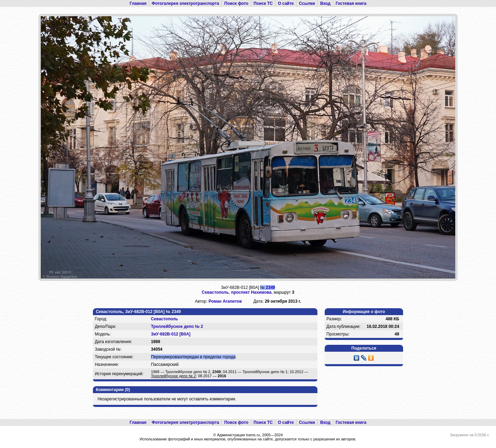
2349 (271, 288)
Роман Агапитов (225, 301)
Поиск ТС (263, 3)
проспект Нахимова (251, 292)
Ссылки (307, 3)
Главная (138, 3)
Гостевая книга (351, 3)
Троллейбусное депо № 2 (177, 327)
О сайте (286, 3)
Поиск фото (236, 3)
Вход (325, 3)
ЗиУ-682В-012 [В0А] (171, 334)
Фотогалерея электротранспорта (185, 3)
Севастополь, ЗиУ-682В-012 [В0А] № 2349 (138, 312)
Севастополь (215, 292)
